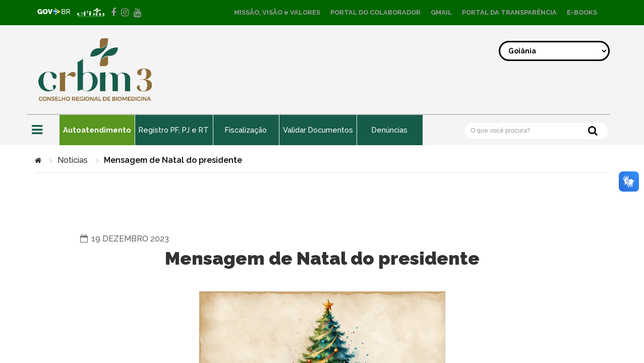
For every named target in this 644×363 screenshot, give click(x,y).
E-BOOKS (582, 12)
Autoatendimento (98, 130)
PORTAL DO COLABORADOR (375, 12)
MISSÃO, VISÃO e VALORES (277, 12)
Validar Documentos (323, 130)
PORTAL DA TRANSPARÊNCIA (509, 12)
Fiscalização (250, 130)
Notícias (73, 160)
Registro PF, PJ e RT (176, 130)
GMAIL (441, 12)
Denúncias (396, 130)
